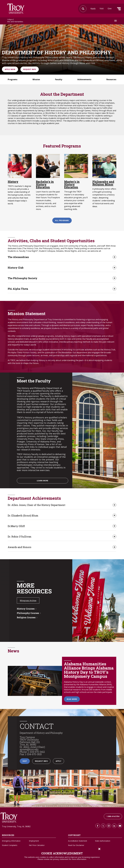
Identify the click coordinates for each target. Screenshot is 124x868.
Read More (72, 699)
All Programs (62, 220)
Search (16, 9)
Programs (13, 79)
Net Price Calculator (37, 845)
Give (110, 9)
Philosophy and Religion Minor (103, 183)
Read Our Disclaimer (76, 845)
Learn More (43, 481)
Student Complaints (10, 845)
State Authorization (103, 841)
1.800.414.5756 (113, 816)
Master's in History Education (72, 184)
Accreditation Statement (78, 841)
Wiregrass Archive (28, 601)
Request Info (30, 69)
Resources (111, 79)
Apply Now (10, 69)
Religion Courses (26, 618)
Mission (36, 79)
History (13, 182)
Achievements (84, 79)
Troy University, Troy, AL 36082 (16, 827)
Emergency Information (11, 841)
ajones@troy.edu (29, 749)
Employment (34, 841)
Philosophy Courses (28, 613)
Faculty (59, 79)
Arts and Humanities (15, 21)
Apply (93, 9)
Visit (102, 9)
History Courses (26, 609)
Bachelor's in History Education (45, 184)
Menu (119, 9)
